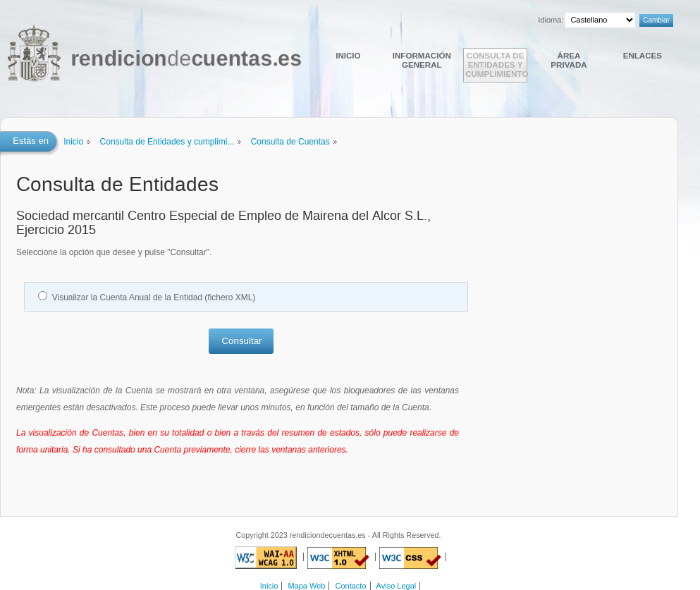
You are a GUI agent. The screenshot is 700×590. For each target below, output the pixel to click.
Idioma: (551, 20)
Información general (422, 60)
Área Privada (569, 60)
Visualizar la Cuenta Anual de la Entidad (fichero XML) (154, 297)
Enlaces (643, 55)
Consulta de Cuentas (290, 142)
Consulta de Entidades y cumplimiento (496, 64)
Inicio (348, 55)
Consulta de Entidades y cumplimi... (167, 142)
